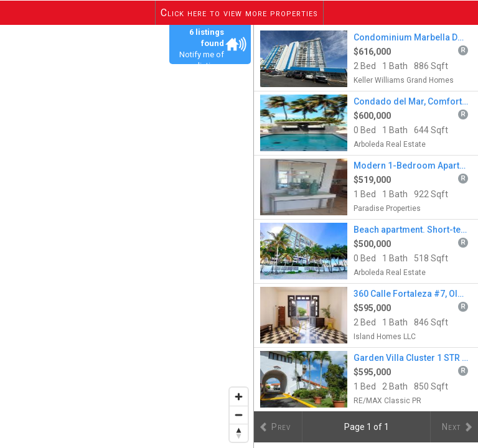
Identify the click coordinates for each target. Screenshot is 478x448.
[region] (127, 236)
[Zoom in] (239, 397)
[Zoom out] (239, 415)
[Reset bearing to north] (239, 433)
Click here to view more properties (239, 13)
